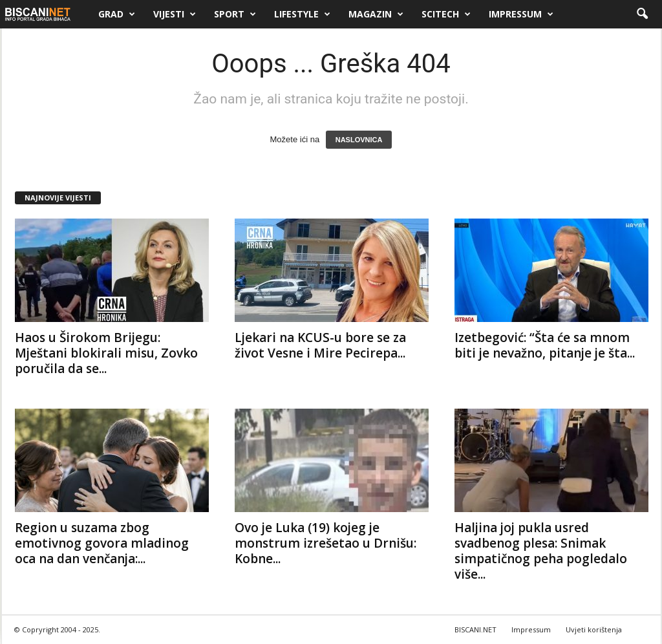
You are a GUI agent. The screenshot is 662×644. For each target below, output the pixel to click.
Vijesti (175, 14)
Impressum (521, 14)
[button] (642, 14)
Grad (117, 14)
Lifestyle (302, 14)
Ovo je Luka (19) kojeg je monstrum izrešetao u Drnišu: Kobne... (326, 543)
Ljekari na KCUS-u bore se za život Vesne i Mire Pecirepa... (320, 345)
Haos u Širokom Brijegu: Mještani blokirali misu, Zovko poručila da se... (106, 353)
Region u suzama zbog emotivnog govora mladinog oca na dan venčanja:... (102, 543)
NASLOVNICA (359, 140)
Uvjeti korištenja (594, 629)
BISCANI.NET (475, 629)
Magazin (376, 14)
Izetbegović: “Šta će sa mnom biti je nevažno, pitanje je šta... (545, 345)
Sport (235, 14)
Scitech (446, 14)
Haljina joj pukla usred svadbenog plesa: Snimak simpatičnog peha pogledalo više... (541, 551)
